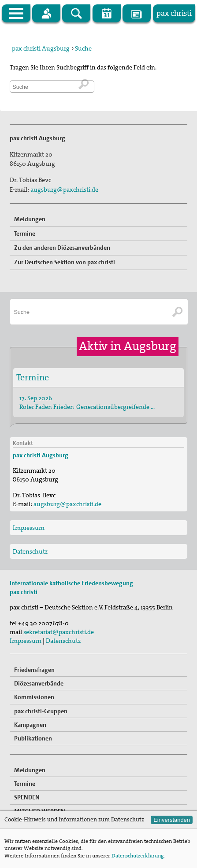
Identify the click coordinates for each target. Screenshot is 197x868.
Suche (83, 48)
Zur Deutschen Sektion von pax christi (65, 262)
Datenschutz (30, 551)
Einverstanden (172, 820)
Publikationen (33, 738)
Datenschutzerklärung (138, 856)
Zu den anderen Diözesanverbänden (62, 248)
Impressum (29, 528)
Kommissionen (34, 697)
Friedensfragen (34, 670)
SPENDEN (27, 797)
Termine (25, 233)
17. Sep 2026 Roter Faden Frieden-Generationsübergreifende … (87, 402)
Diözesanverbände (39, 683)
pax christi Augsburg (41, 48)
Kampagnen (30, 725)
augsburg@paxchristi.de (64, 190)
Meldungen (30, 219)
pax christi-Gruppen (41, 711)
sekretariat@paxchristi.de (59, 632)
